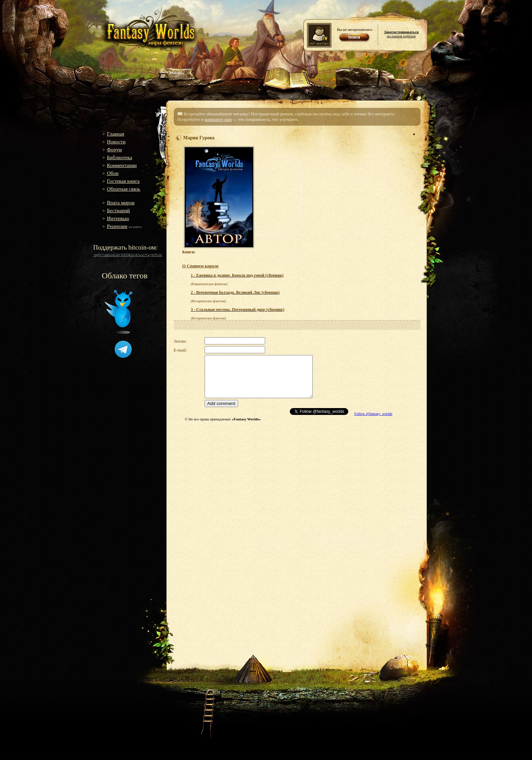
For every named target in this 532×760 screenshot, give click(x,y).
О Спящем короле (201, 266)
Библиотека (120, 157)
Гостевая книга (123, 181)
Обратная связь (124, 189)
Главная (116, 134)
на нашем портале (401, 34)
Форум (114, 150)
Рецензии (117, 226)
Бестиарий (119, 211)
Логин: (180, 341)
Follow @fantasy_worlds (373, 414)
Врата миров (121, 203)
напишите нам (218, 119)
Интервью (118, 218)
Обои (113, 173)
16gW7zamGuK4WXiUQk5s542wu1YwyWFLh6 (128, 255)
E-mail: (180, 350)
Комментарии (122, 165)
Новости (116, 142)
